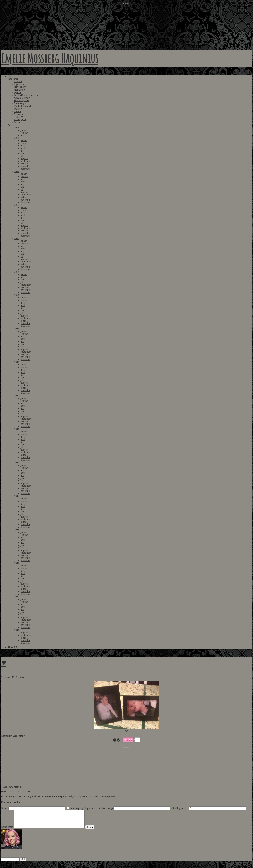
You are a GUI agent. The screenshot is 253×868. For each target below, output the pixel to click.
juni (22, 153)
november (26, 166)
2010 (17, 630)
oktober (25, 164)
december (25, 169)
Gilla (129, 740)
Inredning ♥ (20, 103)
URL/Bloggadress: (180, 808)
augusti (24, 158)
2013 (17, 530)
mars (23, 135)
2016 (17, 429)
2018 (17, 362)
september (26, 161)
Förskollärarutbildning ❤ (26, 95)
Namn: (5, 808)
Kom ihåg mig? (77, 808)
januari (24, 130)
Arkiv (10, 125)
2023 (17, 205)
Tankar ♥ (19, 114)
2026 (17, 128)
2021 (17, 272)
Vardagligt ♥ (20, 120)
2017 (17, 396)
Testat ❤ (19, 117)
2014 (17, 496)
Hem (10, 76)
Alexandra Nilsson (12, 787)
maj (22, 151)
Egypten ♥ (19, 84)
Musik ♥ (18, 109)
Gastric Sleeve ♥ (22, 98)
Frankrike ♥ (20, 90)
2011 (17, 597)
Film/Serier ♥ (20, 87)
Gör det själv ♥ (21, 101)
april (23, 148)
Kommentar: (7, 830)
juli (22, 156)
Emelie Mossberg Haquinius (50, 58)
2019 (17, 329)
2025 (17, 138)
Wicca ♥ (18, 122)
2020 (17, 295)
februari (25, 133)
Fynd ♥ (18, 92)
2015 (17, 463)
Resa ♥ (18, 111)
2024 (17, 171)
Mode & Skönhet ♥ (24, 106)
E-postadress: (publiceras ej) (99, 808)
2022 (17, 238)
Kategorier (13, 79)
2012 (17, 563)
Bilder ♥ (18, 82)
